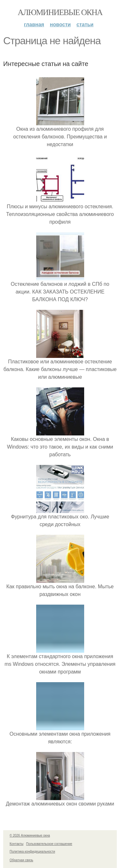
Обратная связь (21, 860)
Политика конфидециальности (32, 851)
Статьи (85, 25)
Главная (34, 25)
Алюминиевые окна (60, 12)
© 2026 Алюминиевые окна (30, 835)
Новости (60, 25)
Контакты (16, 844)
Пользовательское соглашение (49, 844)
